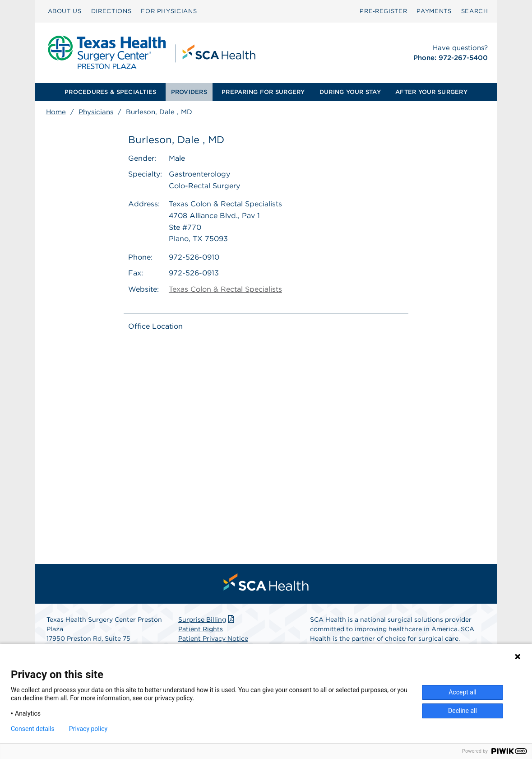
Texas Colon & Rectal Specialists (225, 289)
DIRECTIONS (111, 11)
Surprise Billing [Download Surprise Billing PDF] (207, 619)
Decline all (463, 711)
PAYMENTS (434, 11)
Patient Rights (201, 629)
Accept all (463, 692)
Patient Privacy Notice (213, 638)
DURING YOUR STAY (350, 92)
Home (56, 112)
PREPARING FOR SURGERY (263, 92)
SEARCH (475, 11)
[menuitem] (65, 11)
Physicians (96, 112)
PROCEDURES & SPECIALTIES (110, 92)
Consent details (33, 729)
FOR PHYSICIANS (169, 11)
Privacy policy (88, 729)
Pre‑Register (383, 11)
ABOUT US (65, 11)
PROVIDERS (189, 92)
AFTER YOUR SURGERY (431, 92)
